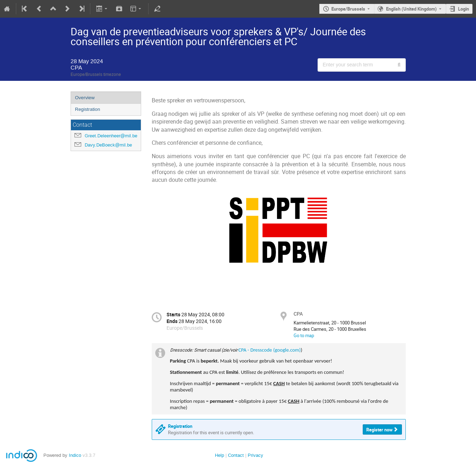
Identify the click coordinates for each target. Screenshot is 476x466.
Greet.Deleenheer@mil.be (111, 136)
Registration (88, 109)
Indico (75, 455)
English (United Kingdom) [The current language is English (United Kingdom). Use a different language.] (411, 9)
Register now (379, 430)
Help (219, 455)
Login (463, 9)
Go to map (304, 335)
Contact (236, 455)
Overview (85, 98)
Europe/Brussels (348, 9)
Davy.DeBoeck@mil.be (108, 145)
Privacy (255, 455)
